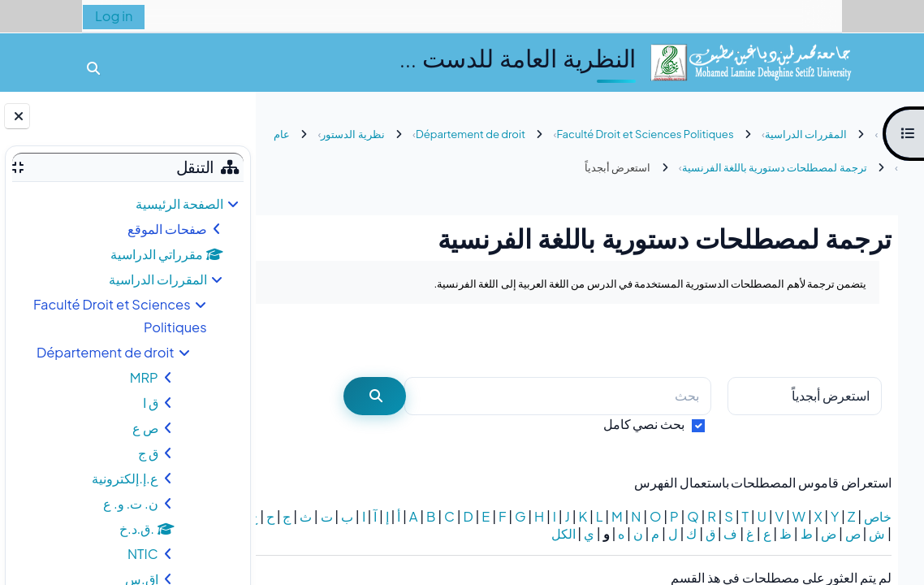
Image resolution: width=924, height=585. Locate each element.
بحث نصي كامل (644, 424)
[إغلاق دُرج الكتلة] (17, 116)
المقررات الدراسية (158, 279)
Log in (114, 16)
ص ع (145, 428)
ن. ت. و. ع (131, 503)
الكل (452, 533)
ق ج (148, 453)
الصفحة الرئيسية (179, 204)
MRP (144, 377)
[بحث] (558, 396)
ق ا (151, 403)
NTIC (143, 554)
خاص (878, 516)
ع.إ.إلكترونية (125, 478)
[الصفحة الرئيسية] (750, 61)
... (302, 340)
